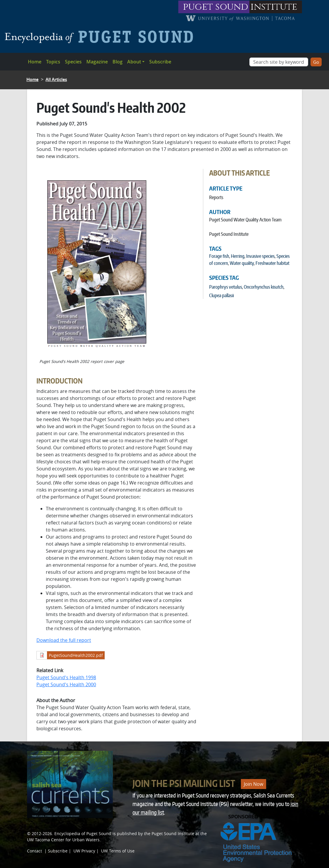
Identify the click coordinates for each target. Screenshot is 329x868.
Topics (53, 62)
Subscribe (160, 62)
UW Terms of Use (118, 851)
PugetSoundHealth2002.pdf (76, 655)
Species (73, 62)
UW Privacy (84, 851)
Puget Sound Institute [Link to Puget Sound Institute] (173, 833)
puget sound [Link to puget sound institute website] (216, 7)
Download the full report (64, 640)
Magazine (97, 62)
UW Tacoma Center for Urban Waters (63, 840)
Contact (35, 851)
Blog (117, 62)
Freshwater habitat (272, 263)
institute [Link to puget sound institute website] (274, 7)
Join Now (254, 784)
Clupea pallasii (221, 295)
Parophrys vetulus (226, 287)
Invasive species (260, 256)
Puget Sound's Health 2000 (66, 684)
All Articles (56, 79)
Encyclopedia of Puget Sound (83, 833)
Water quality (242, 263)
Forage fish (219, 256)
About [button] (134, 62)
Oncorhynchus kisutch (264, 287)
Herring (238, 256)
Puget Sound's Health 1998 (66, 677)
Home (35, 62)
